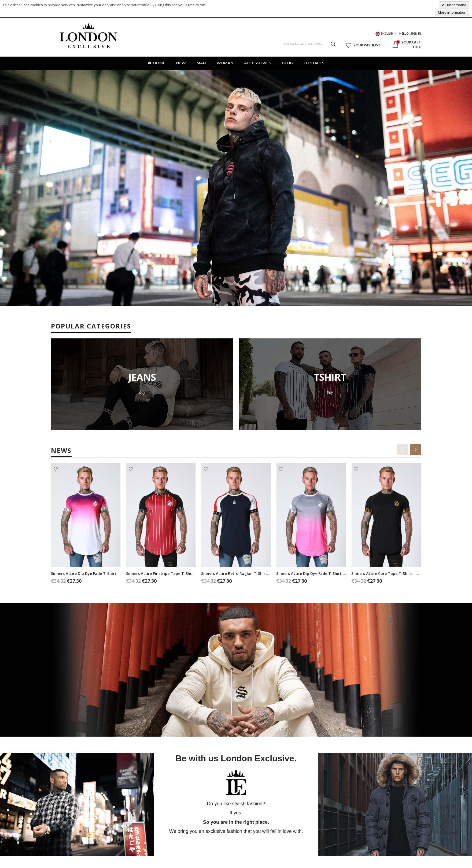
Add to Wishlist (56, 469)
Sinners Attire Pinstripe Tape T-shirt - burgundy (171, 573)
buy (142, 392)
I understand (456, 5)
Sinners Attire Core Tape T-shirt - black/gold (393, 573)
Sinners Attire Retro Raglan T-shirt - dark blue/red (249, 573)
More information (452, 12)
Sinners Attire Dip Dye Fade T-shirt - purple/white (98, 573)
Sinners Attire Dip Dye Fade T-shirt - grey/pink (320, 573)
